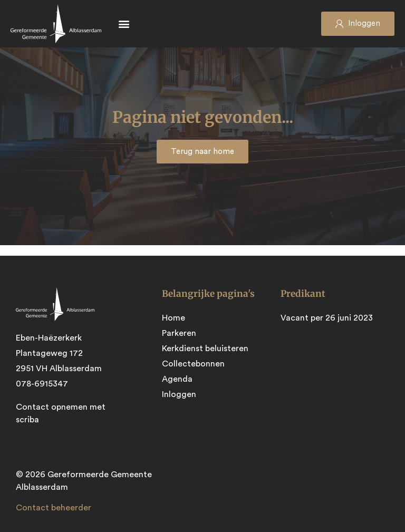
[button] (124, 24)
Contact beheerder (54, 508)
